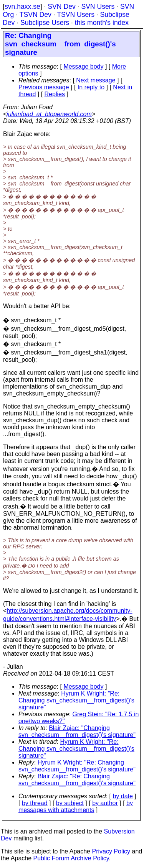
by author (105, 803)
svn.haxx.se (22, 7)
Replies (55, 94)
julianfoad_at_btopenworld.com (49, 114)
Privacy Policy (111, 851)
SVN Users (98, 7)
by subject (70, 803)
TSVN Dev (36, 15)
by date (122, 796)
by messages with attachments (76, 806)
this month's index (102, 23)
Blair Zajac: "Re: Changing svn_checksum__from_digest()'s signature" (77, 780)
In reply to (91, 87)
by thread (35, 803)
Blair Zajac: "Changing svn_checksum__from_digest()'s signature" (77, 731)
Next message (96, 80)
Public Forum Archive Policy (71, 858)
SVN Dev (61, 7)
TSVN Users (76, 15)
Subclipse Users (45, 23)
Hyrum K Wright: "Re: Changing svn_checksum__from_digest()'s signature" (76, 700)
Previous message (44, 87)
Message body (83, 66)
